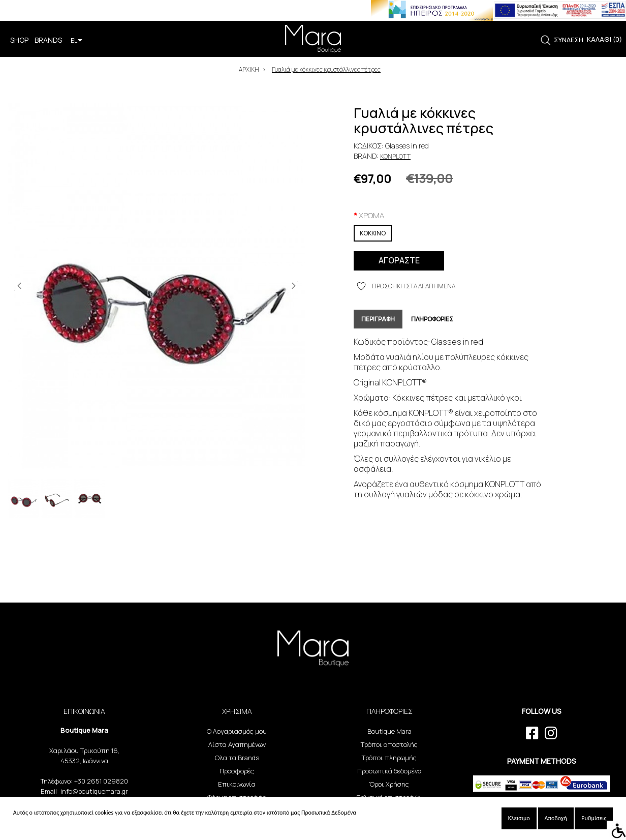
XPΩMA (371, 215)
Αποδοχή (556, 818)
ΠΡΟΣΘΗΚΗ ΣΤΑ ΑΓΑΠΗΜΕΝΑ (406, 287)
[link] (545, 40)
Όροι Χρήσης (389, 784)
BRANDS (48, 40)
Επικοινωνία (237, 784)
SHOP (19, 40)
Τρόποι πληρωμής (389, 758)
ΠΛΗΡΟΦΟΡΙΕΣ (432, 319)
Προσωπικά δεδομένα (389, 771)
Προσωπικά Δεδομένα (329, 813)
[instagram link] (551, 733)
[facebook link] (532, 733)
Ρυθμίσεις (594, 818)
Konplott (395, 156)
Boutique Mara (389, 731)
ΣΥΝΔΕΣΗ (569, 40)
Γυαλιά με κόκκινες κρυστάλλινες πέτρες (326, 69)
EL (76, 40)
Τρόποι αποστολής (389, 744)
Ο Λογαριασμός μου (237, 731)
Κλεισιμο (519, 818)
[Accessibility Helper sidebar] (616, 830)
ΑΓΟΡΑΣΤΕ (399, 260)
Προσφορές (237, 771)
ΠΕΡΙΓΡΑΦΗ (378, 319)
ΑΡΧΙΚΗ (249, 69)
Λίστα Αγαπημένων (237, 744)
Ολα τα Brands (237, 758)
